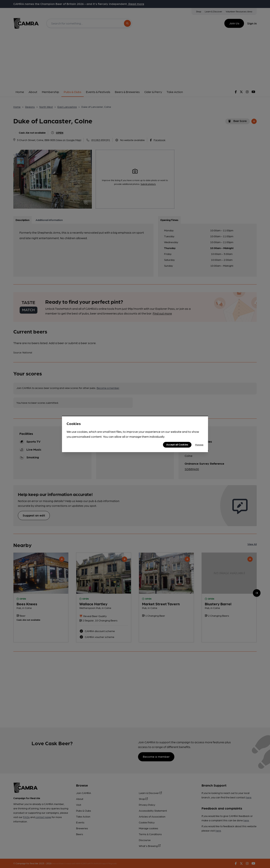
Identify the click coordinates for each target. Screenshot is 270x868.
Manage (199, 445)
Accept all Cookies (177, 444)
